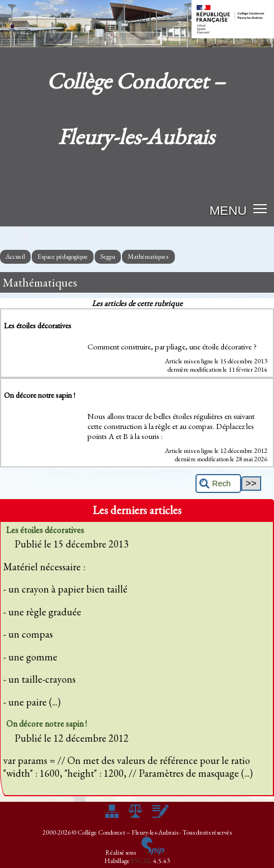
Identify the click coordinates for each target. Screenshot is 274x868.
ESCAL (141, 861)
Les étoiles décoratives (45, 530)
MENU (228, 210)
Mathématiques (148, 257)
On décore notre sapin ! (47, 724)
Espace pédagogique (63, 257)
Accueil (15, 257)
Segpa (108, 257)
